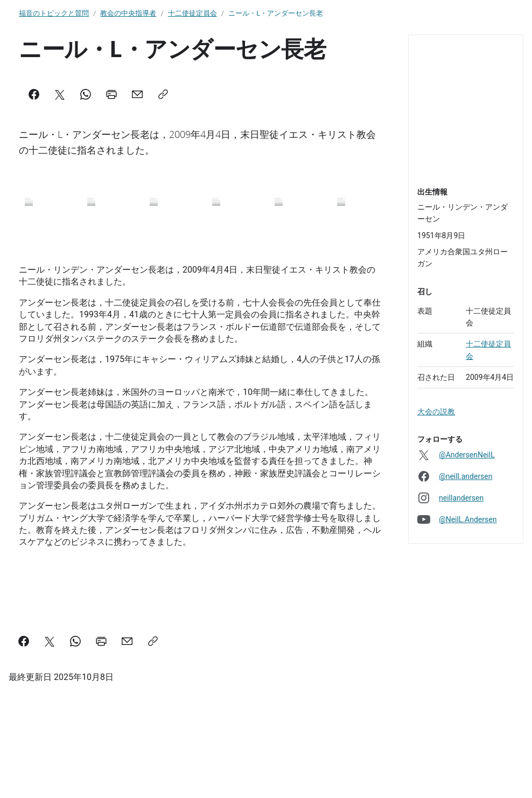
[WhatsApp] (86, 94)
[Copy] (163, 94)
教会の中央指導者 (128, 13)
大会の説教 (436, 412)
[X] (60, 94)
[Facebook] (34, 94)
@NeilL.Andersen (468, 519)
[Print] (111, 94)
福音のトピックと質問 (54, 13)
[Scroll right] (369, 225)
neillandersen (461, 498)
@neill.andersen (465, 476)
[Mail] (137, 94)
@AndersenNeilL (467, 455)
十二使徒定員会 (192, 13)
